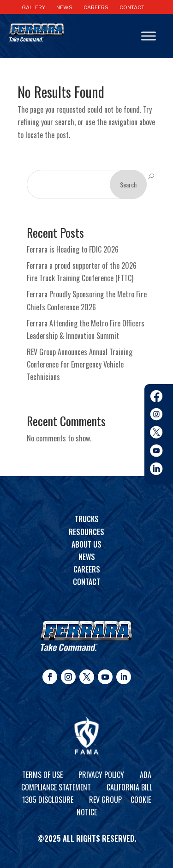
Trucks (87, 519)
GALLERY (33, 7)
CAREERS (96, 7)
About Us (86, 544)
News (87, 557)
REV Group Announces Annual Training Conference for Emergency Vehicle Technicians (80, 364)
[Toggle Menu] (149, 36)
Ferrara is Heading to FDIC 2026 (73, 249)
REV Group (105, 800)
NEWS (64, 7)
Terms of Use (42, 775)
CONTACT (132, 7)
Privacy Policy (101, 775)
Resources (86, 532)
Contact (86, 582)
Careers (87, 569)
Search (128, 184)
